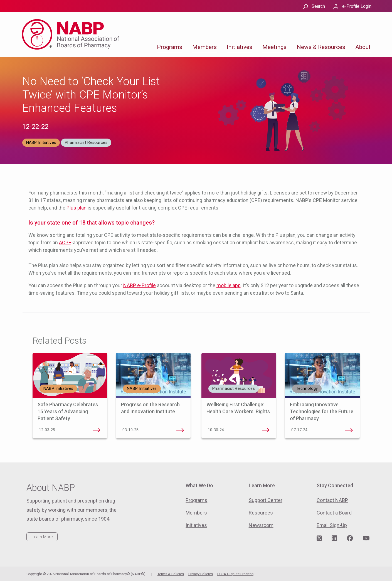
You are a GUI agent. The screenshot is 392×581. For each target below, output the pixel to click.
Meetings (274, 47)
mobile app (229, 285)
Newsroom (261, 525)
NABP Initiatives (41, 143)
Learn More (42, 537)
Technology (307, 389)
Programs (170, 47)
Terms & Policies (171, 574)
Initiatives (240, 47)
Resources (261, 513)
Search (318, 6)
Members (204, 47)
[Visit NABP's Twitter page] (319, 538)
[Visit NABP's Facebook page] (350, 538)
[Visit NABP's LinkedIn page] (334, 538)
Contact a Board (334, 513)
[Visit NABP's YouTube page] (366, 538)
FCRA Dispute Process (235, 574)
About (363, 47)
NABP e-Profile (140, 285)
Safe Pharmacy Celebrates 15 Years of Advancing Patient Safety (68, 411)
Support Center (266, 500)
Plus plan (77, 208)
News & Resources (321, 47)
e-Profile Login (357, 6)
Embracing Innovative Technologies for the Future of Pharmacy (322, 411)
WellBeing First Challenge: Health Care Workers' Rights (265, 430)
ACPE (65, 243)
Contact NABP (332, 500)
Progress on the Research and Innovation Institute (180, 430)
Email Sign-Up (332, 525)
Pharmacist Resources (86, 143)
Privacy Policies (201, 574)
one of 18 (73, 223)
